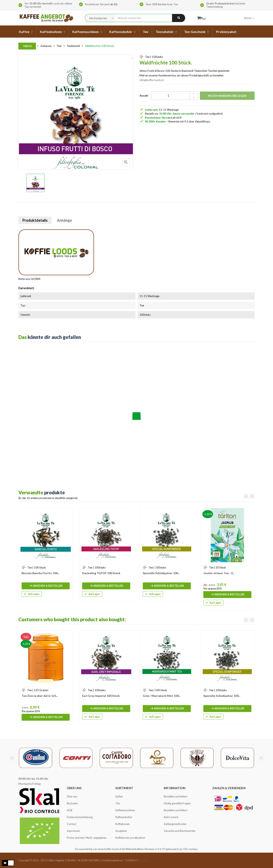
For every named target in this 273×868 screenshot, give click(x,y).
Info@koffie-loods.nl (152, 80)
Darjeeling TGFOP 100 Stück (101, 573)
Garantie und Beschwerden (180, 831)
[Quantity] (172, 96)
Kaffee (119, 796)
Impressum (73, 831)
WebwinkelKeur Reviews (140, 849)
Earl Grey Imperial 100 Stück (101, 696)
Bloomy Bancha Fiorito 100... (40, 573)
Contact (72, 824)
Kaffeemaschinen (125, 810)
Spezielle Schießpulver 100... (161, 573)
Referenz (24, 279)
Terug (27, 46)
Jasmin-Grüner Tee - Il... (219, 573)
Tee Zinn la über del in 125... (40, 696)
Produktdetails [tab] (35, 220)
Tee (118, 803)
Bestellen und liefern (176, 796)
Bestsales (72, 803)
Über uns (72, 796)
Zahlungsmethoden (175, 824)
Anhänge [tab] (64, 220)
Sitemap (144, 860)
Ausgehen (121, 831)
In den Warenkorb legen (227, 96)
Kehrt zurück (171, 817)
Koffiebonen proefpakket (130, 838)
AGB (70, 810)
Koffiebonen (122, 824)
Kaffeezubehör (124, 817)
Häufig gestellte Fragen (177, 803)
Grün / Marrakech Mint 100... (162, 696)
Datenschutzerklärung (80, 817)
